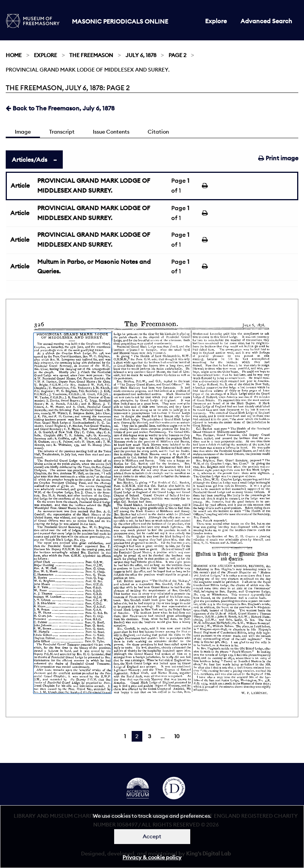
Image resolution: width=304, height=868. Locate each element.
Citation (158, 132)
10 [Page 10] (177, 736)
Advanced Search (266, 21)
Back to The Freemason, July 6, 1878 (60, 108)
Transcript (62, 132)
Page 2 (177, 55)
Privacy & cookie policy (152, 857)
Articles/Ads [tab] (29, 160)
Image (23, 132)
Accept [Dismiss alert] (152, 836)
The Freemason (91, 55)
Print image (278, 158)
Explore (216, 21)
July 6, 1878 (141, 55)
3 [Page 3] (150, 736)
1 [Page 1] (125, 736)
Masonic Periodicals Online (120, 21)
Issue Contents (111, 132)
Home (14, 55)
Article (20, 185)
